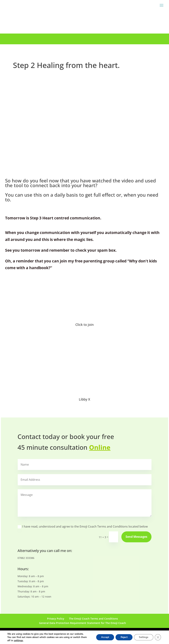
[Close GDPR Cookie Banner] (158, 637)
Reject (122, 637)
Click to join (84, 325)
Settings (143, 637)
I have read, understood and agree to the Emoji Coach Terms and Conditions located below (83, 526)
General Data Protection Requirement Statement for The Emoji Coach (82, 623)
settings (25, 641)
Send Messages (136, 537)
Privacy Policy (56, 619)
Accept (102, 637)
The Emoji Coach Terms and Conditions (93, 619)
